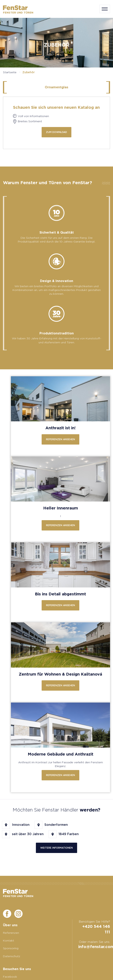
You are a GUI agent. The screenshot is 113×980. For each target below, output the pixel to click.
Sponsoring (11, 948)
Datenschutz (12, 956)
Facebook (10, 977)
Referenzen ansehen (60, 439)
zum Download (56, 132)
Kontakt (9, 941)
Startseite (10, 72)
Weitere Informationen (56, 848)
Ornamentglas (56, 87)
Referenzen (11, 933)
